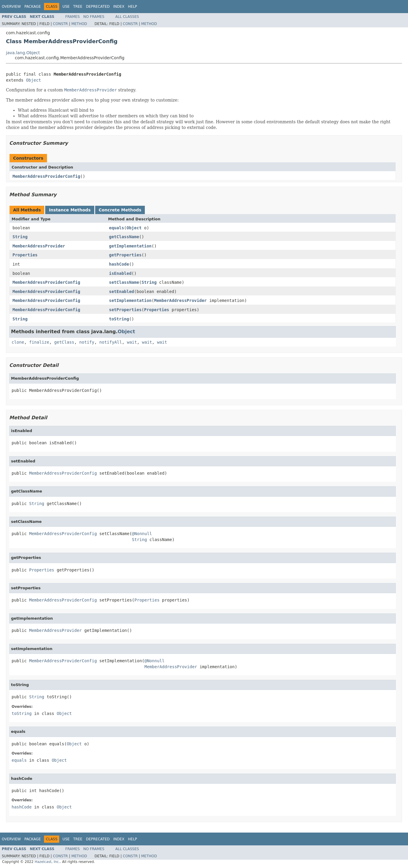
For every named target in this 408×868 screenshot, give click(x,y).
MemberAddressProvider (39, 246)
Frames (73, 17)
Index (119, 7)
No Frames (94, 17)
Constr (60, 24)
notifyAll (111, 342)
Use (66, 7)
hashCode (119, 264)
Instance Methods (70, 210)
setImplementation (130, 300)
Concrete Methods (120, 210)
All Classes (127, 17)
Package (33, 7)
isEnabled (120, 273)
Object (33, 80)
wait (132, 342)
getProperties (125, 255)
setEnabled (122, 292)
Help (132, 7)
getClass (64, 342)
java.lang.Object (23, 53)
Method (79, 24)
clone (18, 342)
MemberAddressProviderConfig (46, 176)
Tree (78, 7)
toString (119, 319)
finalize (39, 342)
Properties (25, 255)
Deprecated (98, 7)
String (20, 237)
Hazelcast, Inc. (47, 862)
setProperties (125, 310)
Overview (11, 7)
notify (87, 342)
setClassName (124, 282)
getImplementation (130, 246)
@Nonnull (142, 534)
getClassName (124, 237)
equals (117, 228)
